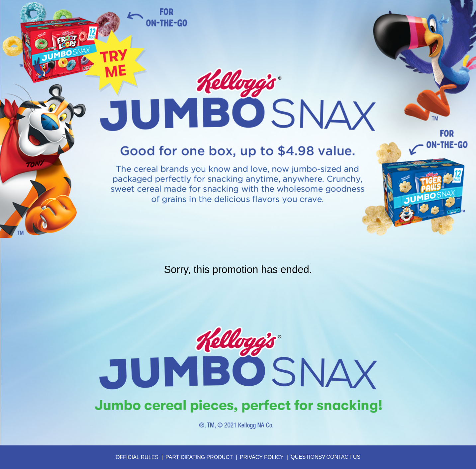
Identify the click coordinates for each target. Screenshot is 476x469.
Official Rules (137, 457)
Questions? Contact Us (326, 457)
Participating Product (199, 457)
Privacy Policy (262, 457)
